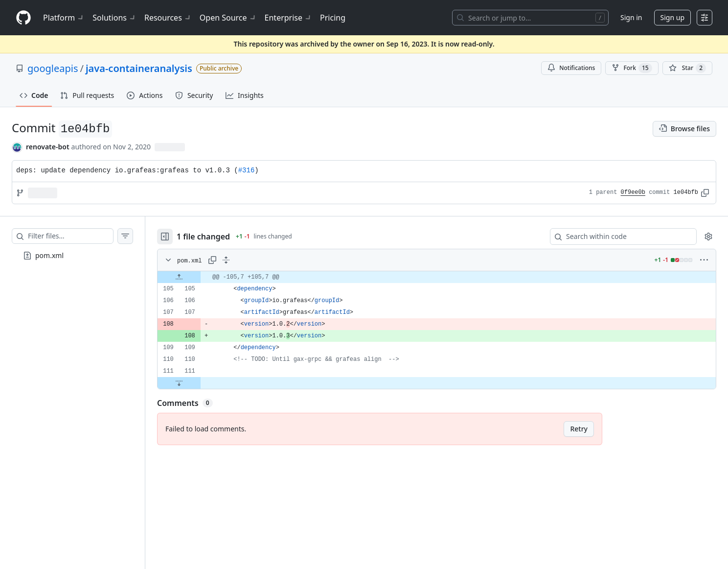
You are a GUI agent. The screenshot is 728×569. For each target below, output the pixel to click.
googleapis (53, 68)
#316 (247, 170)
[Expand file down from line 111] (179, 383)
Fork (632, 68)
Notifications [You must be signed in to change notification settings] (571, 68)
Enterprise (288, 18)
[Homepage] (23, 18)
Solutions (114, 18)
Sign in (631, 17)
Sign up (672, 17)
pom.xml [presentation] (49, 255)
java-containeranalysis (139, 68)
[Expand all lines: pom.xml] (226, 260)
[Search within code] (619, 237)
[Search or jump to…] (530, 18)
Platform (64, 18)
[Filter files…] (70, 236)
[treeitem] (72, 256)
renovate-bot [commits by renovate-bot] (48, 147)
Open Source (228, 18)
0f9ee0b (633, 192)
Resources (168, 18)
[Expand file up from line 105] (179, 277)
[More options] (704, 260)
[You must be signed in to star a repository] (687, 68)
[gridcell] (437, 277)
